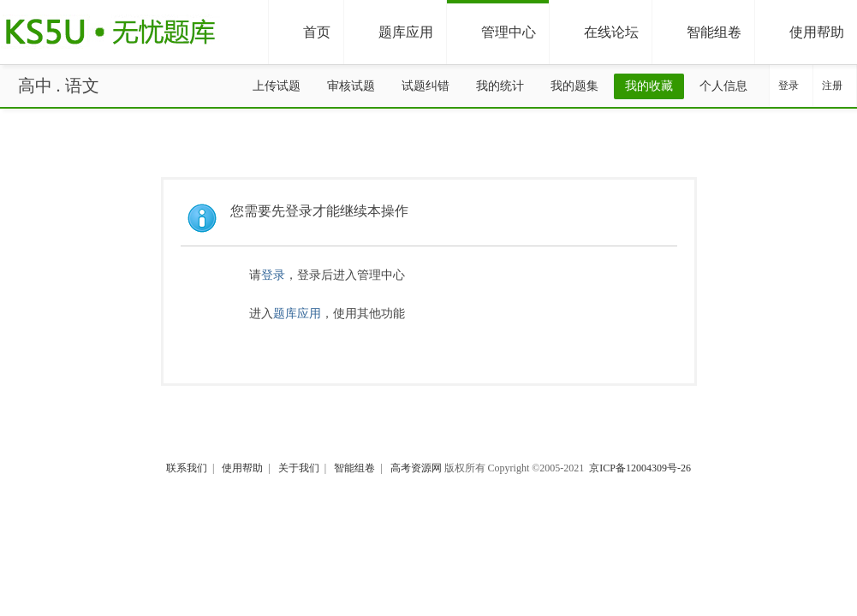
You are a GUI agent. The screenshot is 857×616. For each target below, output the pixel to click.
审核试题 (351, 86)
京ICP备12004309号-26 (640, 468)
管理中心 (497, 33)
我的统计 (500, 86)
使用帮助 (805, 33)
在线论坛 (599, 33)
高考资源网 (416, 468)
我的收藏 (649, 86)
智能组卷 (702, 33)
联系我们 (187, 468)
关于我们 (299, 468)
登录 (789, 86)
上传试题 (277, 86)
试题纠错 (426, 86)
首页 (305, 33)
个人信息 (723, 86)
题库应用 (394, 33)
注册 (832, 86)
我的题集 (574, 86)
